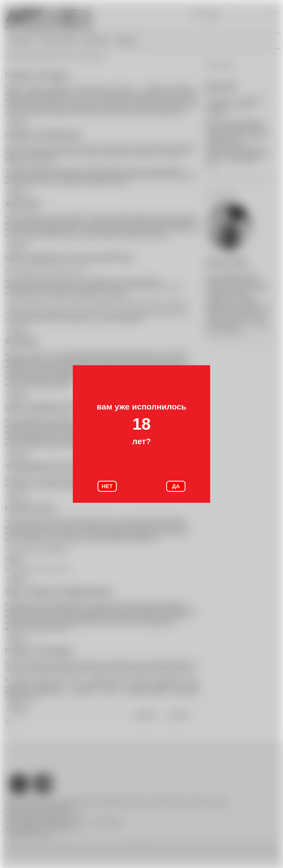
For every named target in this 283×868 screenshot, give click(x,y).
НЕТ (107, 486)
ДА (176, 486)
